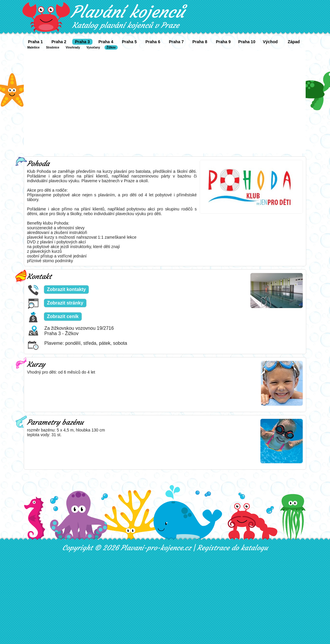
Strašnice (53, 47)
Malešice (33, 47)
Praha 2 (59, 42)
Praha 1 (35, 42)
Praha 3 (82, 42)
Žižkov (111, 47)
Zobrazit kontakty (66, 289)
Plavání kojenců (128, 12)
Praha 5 (129, 42)
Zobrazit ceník (63, 316)
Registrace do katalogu (232, 548)
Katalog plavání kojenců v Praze (126, 25)
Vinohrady (73, 47)
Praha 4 (106, 42)
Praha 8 (200, 42)
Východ (270, 42)
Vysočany (93, 47)
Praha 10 (247, 42)
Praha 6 (153, 42)
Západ (294, 42)
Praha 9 (223, 42)
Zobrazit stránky (65, 303)
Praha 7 (176, 42)
